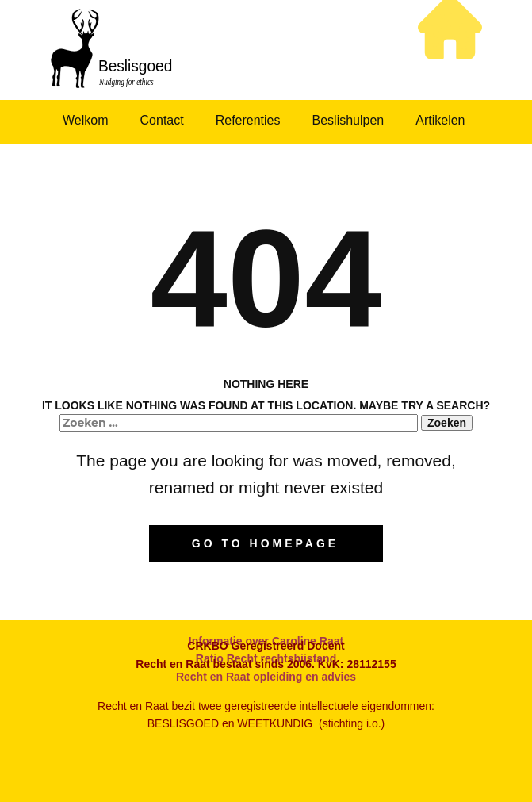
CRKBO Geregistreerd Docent (266, 646)
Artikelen (440, 120)
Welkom (86, 120)
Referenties (248, 120)
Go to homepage (265, 543)
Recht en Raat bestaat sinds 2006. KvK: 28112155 (266, 664)
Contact (162, 120)
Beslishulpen (348, 120)
